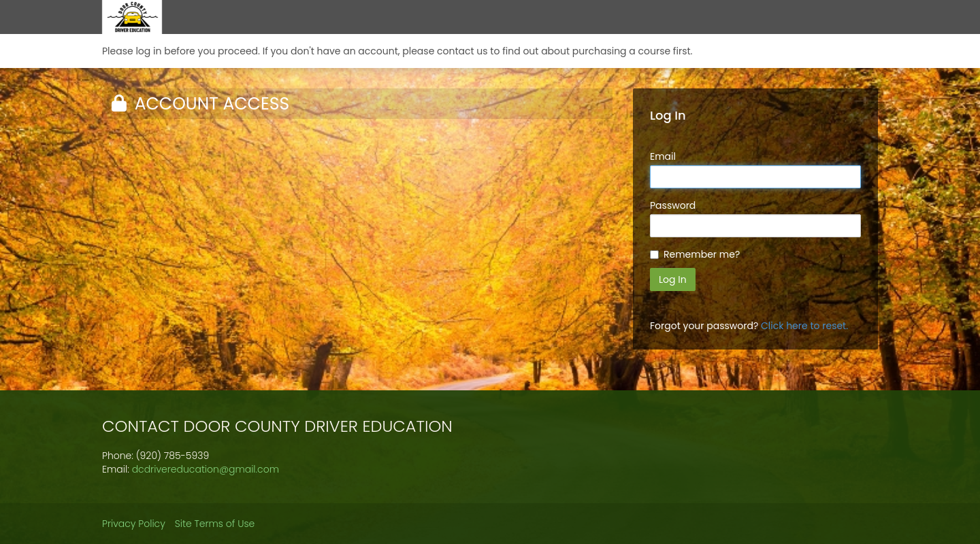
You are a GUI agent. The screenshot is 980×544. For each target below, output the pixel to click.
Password (673, 205)
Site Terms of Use (215, 524)
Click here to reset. (804, 326)
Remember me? (702, 254)
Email (663, 156)
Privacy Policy (134, 524)
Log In (673, 279)
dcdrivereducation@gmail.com (206, 469)
